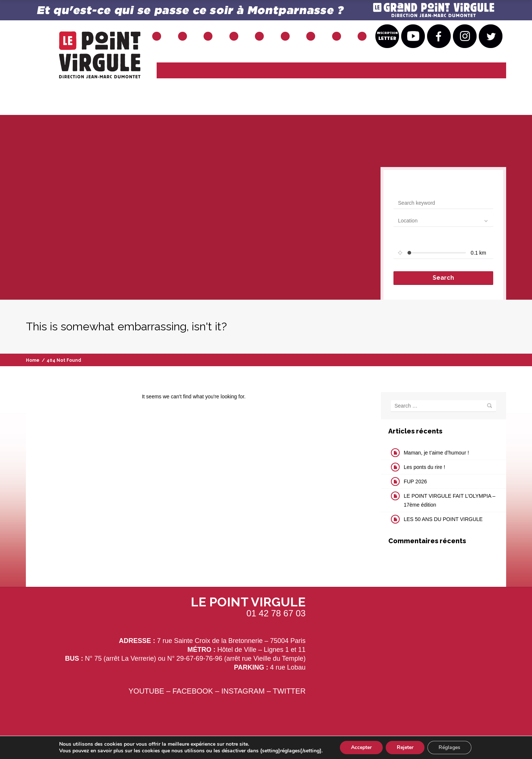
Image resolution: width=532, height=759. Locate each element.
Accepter (361, 747)
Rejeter (405, 747)
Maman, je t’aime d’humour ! (436, 453)
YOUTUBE (146, 691)
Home (33, 360)
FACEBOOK (193, 691)
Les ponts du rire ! (424, 467)
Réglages (449, 747)
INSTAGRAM (243, 691)
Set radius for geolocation (423, 240)
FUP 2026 (415, 481)
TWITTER (289, 691)
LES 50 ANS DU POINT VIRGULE (443, 519)
